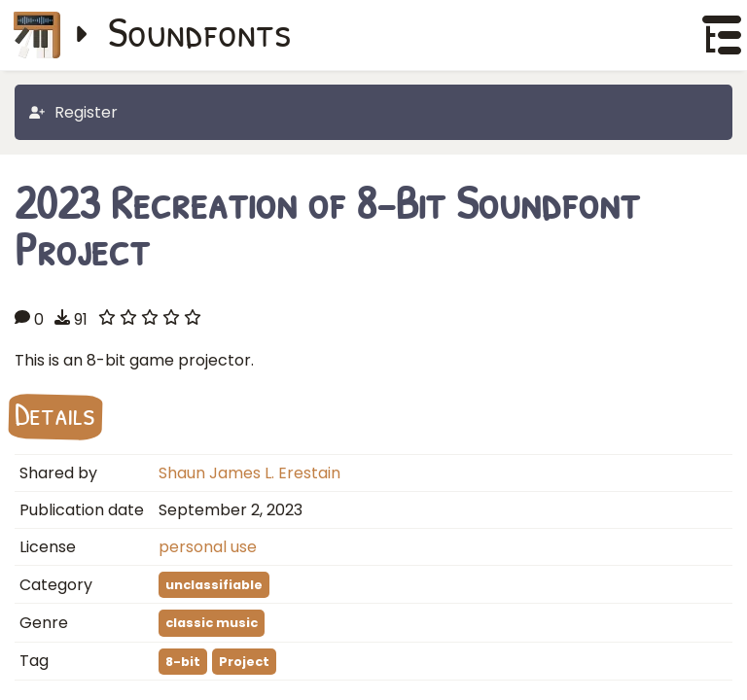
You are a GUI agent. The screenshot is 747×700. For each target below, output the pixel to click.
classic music (212, 623)
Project (244, 662)
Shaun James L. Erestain (249, 473)
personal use (208, 547)
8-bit (183, 662)
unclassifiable (214, 585)
